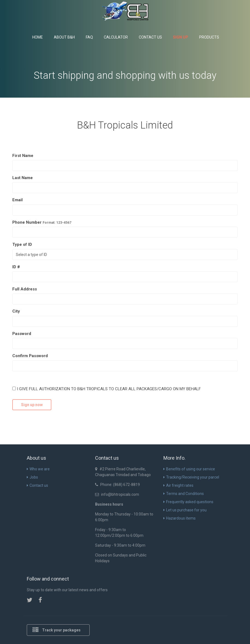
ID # (16, 267)
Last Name (23, 178)
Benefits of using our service (189, 469)
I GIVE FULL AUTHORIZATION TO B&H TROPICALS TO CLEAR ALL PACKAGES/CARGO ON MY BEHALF (107, 389)
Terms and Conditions (184, 494)
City (16, 311)
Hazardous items (180, 518)
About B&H (64, 37)
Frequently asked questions (188, 502)
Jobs (32, 477)
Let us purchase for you (185, 510)
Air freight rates (178, 485)
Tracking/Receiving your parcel (191, 477)
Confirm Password (30, 356)
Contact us (150, 37)
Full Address (25, 289)
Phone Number (42, 222)
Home (38, 37)
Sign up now (32, 405)
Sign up (181, 37)
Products (209, 37)
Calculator (116, 37)
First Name (23, 156)
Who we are (38, 469)
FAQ (89, 37)
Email (17, 200)
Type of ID (22, 244)
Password (22, 334)
